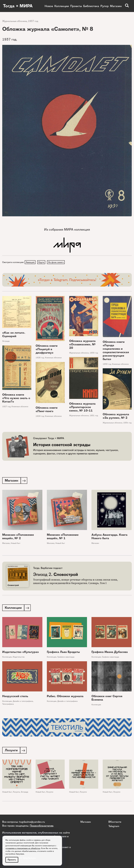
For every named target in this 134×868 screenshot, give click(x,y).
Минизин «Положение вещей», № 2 (18, 537)
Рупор (105, 6)
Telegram (114, 826)
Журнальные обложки (15, 21)
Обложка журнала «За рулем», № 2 (116, 416)
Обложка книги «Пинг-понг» (47, 410)
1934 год (127, 423)
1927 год (6, 407)
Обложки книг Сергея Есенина (107, 699)
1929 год (40, 417)
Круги (42, 262)
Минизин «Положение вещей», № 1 (63, 537)
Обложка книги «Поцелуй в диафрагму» (47, 350)
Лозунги (16, 793)
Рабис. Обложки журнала (65, 697)
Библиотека (91, 6)
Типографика (8, 705)
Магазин (116, 6)
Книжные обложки (53, 358)
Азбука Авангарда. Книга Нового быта (109, 537)
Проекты (76, 6)
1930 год (94, 353)
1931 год (94, 416)
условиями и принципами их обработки (23, 848)
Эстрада (6, 341)
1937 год (33, 21)
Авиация (30, 262)
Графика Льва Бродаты (63, 653)
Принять (12, 860)
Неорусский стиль (15, 697)
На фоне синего (57, 262)
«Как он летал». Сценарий (14, 335)
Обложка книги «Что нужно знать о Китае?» (16, 398)
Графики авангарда (66, 658)
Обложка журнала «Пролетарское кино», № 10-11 (82, 407)
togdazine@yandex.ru (32, 822)
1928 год (40, 358)
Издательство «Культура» (21, 653)
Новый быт (16, 544)
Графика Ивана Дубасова (110, 653)
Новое (49, 6)
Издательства (19, 658)
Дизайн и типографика (23, 702)
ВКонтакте (115, 822)
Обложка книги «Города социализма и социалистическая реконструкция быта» (116, 351)
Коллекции (62, 6)
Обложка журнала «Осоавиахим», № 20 (82, 345)
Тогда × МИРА (18, 6)
